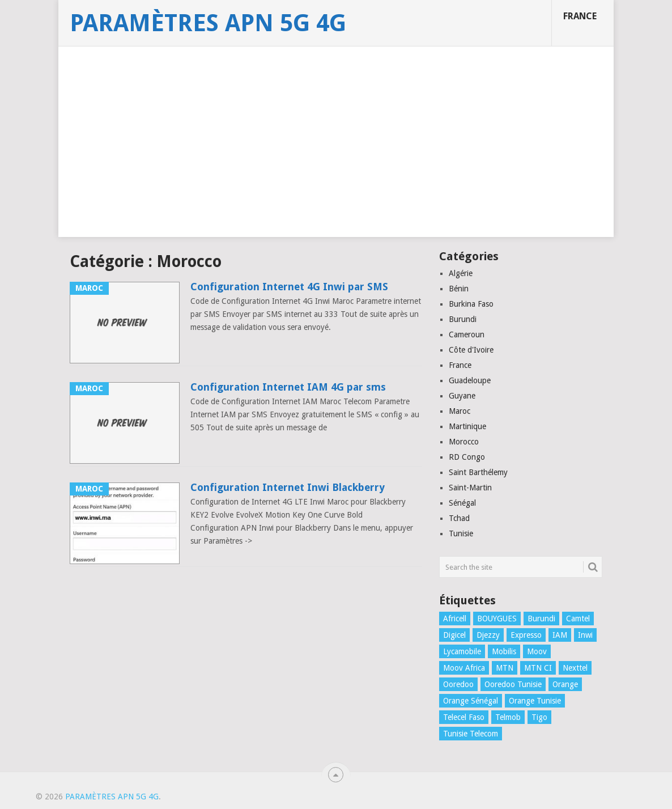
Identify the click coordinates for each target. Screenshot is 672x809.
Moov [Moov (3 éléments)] (537, 651)
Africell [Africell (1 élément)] (455, 619)
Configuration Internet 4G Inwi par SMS (289, 287)
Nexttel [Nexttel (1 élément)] (575, 668)
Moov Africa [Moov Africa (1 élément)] (464, 668)
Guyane (462, 396)
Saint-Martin (470, 488)
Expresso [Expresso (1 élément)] (526, 635)
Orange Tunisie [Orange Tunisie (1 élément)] (535, 701)
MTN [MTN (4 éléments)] (505, 668)
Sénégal (462, 503)
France (580, 16)
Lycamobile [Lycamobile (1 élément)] (462, 651)
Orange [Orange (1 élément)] (565, 684)
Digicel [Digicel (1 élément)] (454, 635)
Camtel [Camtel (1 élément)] (578, 619)
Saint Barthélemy (478, 472)
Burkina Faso (471, 304)
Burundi (463, 319)
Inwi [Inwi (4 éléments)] (585, 635)
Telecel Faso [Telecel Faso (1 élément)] (464, 717)
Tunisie (461, 533)
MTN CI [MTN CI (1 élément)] (538, 668)
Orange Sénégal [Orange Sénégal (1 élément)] (471, 701)
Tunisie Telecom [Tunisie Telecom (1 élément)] (471, 734)
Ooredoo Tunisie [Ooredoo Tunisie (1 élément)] (513, 684)
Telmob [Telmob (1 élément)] (508, 717)
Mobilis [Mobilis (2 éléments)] (504, 651)
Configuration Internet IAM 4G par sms (288, 387)
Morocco (464, 442)
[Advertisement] (336, 158)
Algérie (461, 273)
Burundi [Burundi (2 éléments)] (541, 619)
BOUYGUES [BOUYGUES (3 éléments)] (497, 619)
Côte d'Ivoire (471, 350)
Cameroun (467, 334)
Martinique (467, 426)
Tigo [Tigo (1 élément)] (539, 717)
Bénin (459, 289)
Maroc (460, 411)
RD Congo (467, 457)
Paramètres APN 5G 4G (208, 23)
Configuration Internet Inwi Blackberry (288, 487)
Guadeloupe (470, 380)
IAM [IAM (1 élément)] (560, 635)
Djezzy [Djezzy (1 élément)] (488, 635)
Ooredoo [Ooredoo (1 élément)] (458, 684)
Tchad (459, 518)
